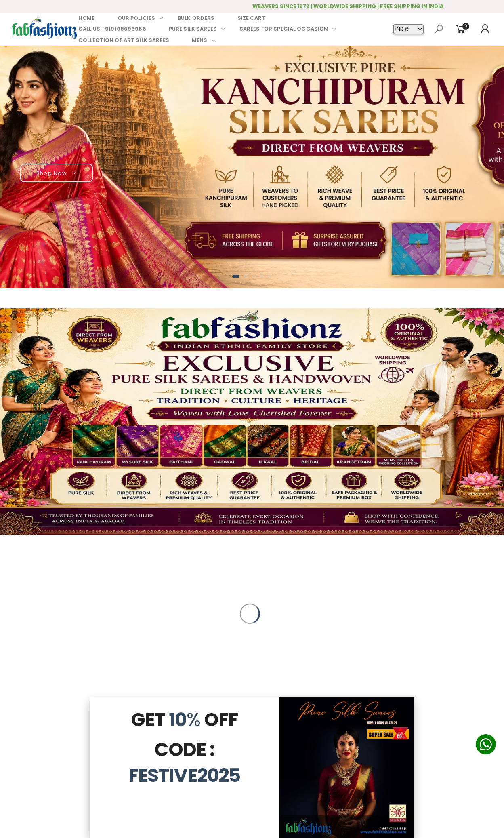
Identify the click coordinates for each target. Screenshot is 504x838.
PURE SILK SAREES (193, 29)
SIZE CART (252, 18)
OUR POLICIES (136, 18)
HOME (87, 18)
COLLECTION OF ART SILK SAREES (124, 40)
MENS (200, 40)
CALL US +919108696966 (112, 29)
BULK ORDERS (196, 18)
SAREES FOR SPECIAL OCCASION (284, 29)
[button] (236, 276)
